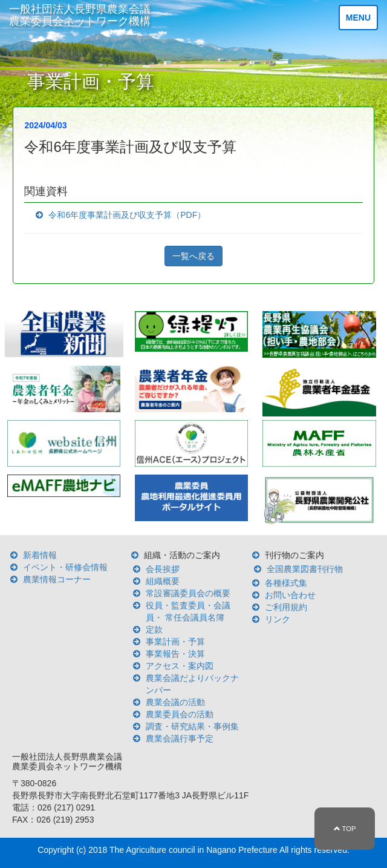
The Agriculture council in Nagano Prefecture (193, 850)
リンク (278, 619)
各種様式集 (286, 583)
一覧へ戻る (193, 256)
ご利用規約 (286, 607)
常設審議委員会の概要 (188, 593)
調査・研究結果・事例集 (192, 726)
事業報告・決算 (175, 654)
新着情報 (40, 555)
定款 (154, 630)
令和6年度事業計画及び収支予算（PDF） (127, 215)
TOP (345, 829)
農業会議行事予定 (180, 738)
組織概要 (163, 581)
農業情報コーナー (57, 579)
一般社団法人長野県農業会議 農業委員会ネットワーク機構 (80, 15)
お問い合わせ (290, 595)
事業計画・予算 (175, 642)
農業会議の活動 (175, 702)
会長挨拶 (163, 569)
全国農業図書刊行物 (305, 569)
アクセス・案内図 (180, 666)
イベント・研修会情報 (65, 567)
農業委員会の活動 (180, 714)
